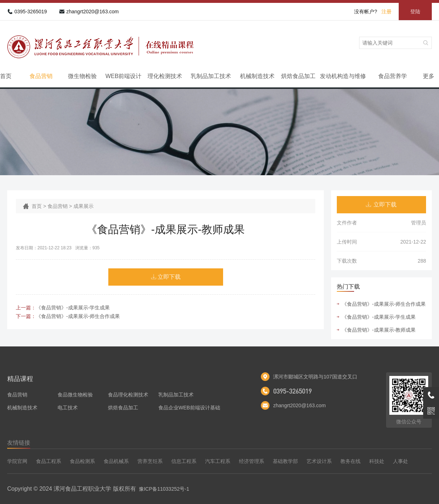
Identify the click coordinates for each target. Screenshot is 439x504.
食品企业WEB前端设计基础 (189, 408)
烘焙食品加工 (298, 76)
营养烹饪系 (150, 461)
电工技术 (68, 408)
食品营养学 (393, 76)
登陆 (415, 12)
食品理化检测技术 (128, 395)
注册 (386, 12)
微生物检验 (82, 76)
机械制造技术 (257, 76)
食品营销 (41, 76)
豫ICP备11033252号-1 (164, 489)
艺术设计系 (319, 461)
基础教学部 (285, 461)
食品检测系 (82, 461)
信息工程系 (184, 461)
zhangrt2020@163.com (92, 12)
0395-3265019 (31, 12)
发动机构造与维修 (343, 76)
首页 (6, 76)
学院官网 (17, 461)
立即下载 (169, 277)
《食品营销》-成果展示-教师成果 (379, 330)
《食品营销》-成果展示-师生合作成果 (78, 316)
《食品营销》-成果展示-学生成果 (73, 308)
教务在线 (350, 461)
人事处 (400, 461)
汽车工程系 (218, 461)
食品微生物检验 (75, 395)
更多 (429, 76)
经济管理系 (252, 461)
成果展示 (83, 206)
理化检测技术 (165, 76)
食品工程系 (49, 461)
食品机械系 (116, 461)
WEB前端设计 (123, 76)
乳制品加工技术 (211, 76)
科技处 (377, 461)
